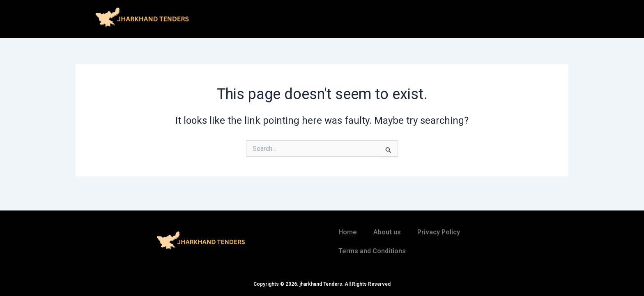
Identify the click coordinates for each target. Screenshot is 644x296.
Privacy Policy (439, 232)
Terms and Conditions (372, 251)
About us (387, 232)
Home (348, 232)
